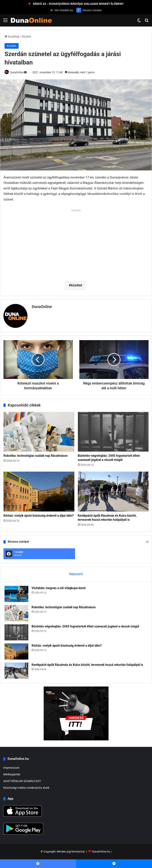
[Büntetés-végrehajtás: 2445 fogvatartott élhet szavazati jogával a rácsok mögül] (113, 432)
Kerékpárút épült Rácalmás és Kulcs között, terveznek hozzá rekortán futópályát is (87, 665)
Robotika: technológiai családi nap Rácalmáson (35, 456)
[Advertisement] (76, 244)
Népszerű (76, 574)
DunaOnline (17, 72)
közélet (77, 285)
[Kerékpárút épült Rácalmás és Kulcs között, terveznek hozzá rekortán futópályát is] (113, 492)
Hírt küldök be (62, 10)
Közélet (26, 37)
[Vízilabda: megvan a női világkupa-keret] (16, 594)
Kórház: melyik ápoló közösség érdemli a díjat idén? (38, 516)
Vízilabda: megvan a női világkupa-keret (59, 588)
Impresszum (11, 768)
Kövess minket (89, 10)
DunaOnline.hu (101, 852)
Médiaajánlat (12, 774)
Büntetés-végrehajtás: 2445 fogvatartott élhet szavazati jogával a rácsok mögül (85, 626)
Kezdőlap (12, 37)
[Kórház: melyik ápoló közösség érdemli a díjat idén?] (39, 492)
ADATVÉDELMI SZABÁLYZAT (22, 781)
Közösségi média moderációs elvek (26, 788)
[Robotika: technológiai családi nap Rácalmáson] (39, 432)
